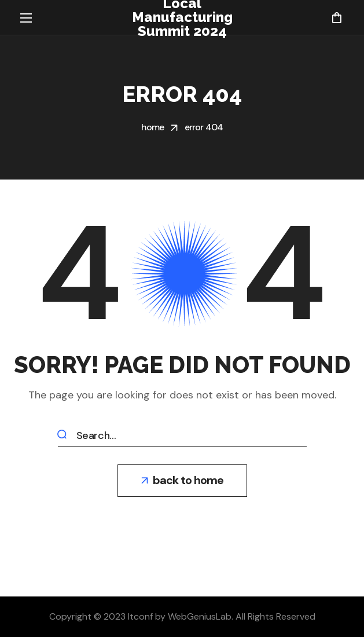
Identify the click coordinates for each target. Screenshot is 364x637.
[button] (337, 17)
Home (153, 127)
